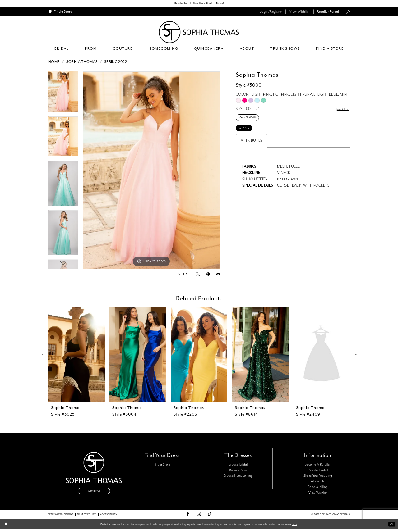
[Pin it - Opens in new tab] (208, 275)
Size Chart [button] (341, 110)
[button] (271, 13)
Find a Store (162, 466)
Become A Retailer (318, 466)
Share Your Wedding (318, 477)
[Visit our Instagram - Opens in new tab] (199, 517)
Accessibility (109, 517)
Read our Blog (318, 488)
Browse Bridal (238, 466)
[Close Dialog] (7, 527)
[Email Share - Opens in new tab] (218, 276)
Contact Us (94, 494)
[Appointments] (60, 13)
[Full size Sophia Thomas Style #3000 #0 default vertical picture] (151, 171)
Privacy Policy (87, 517)
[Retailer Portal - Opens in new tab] (328, 13)
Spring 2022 (116, 63)
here (294, 527)
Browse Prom (238, 471)
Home (54, 63)
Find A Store (246, 134)
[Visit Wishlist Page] (299, 13)
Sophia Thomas (82, 63)
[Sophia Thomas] (199, 33)
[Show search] (348, 13)
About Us (318, 483)
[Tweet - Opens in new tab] (198, 276)
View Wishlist (318, 494)
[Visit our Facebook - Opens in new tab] (188, 517)
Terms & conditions (61, 517)
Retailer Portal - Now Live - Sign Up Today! (199, 4)
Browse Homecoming (238, 477)
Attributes (252, 148)
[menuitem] (60, 13)
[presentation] (76, 356)
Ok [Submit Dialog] (391, 527)
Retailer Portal (318, 471)
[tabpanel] (63, 95)
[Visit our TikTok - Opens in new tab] (210, 517)
